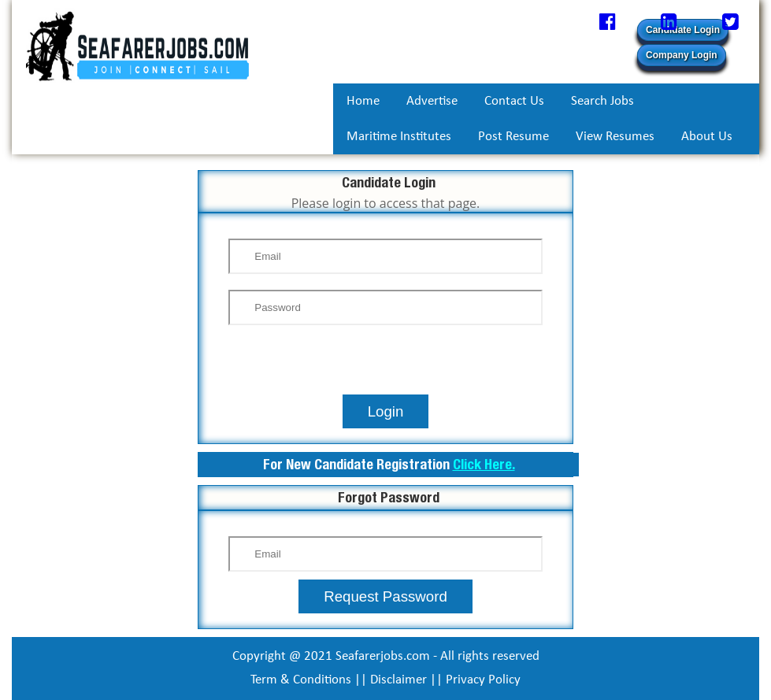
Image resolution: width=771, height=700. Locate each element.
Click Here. (484, 464)
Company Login (682, 55)
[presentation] (386, 364)
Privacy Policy (483, 680)
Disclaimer (398, 680)
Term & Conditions (301, 680)
